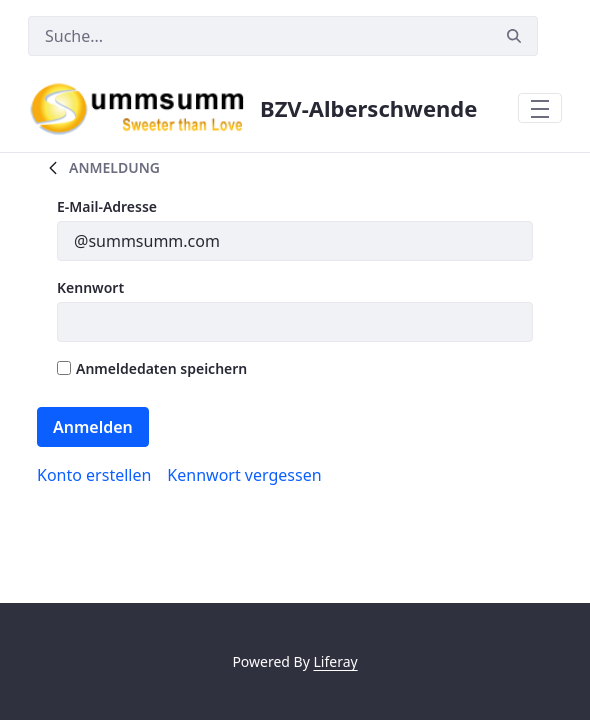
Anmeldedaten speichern (152, 368)
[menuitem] (94, 475)
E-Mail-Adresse (107, 206)
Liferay (335, 661)
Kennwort (90, 287)
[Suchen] (259, 36)
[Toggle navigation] (540, 108)
